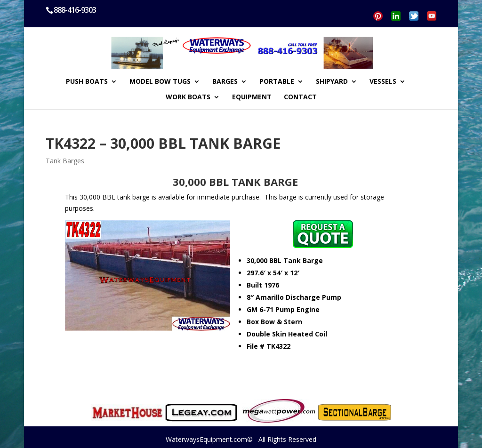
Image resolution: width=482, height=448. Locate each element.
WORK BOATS (188, 97)
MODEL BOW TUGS (160, 82)
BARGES (225, 82)
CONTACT (300, 97)
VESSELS (383, 82)
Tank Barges (65, 161)
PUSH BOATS (87, 82)
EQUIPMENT (252, 97)
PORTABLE (277, 82)
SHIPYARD (332, 82)
